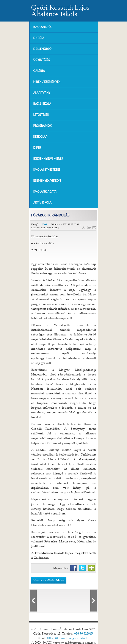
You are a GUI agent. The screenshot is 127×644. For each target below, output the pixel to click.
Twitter (82, 568)
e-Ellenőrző (43, 49)
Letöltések (41, 115)
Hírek (45, 224)
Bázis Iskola (42, 104)
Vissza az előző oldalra (49, 580)
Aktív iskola (43, 202)
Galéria (39, 71)
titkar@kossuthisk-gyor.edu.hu (68, 636)
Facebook (73, 568)
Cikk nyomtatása (89, 228)
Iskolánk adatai (45, 192)
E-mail (94, 228)
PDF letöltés (83, 228)
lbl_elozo (33, 598)
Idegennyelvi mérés (48, 159)
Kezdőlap (41, 137)
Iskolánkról (43, 27)
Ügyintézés (42, 60)
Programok (43, 126)
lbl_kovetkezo (94, 598)
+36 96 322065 (83, 631)
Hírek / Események (47, 82)
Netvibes (91, 568)
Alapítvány (42, 93)
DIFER (37, 148)
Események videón (47, 181)
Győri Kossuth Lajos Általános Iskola (60, 10)
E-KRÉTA (39, 38)
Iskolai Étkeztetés (47, 170)
